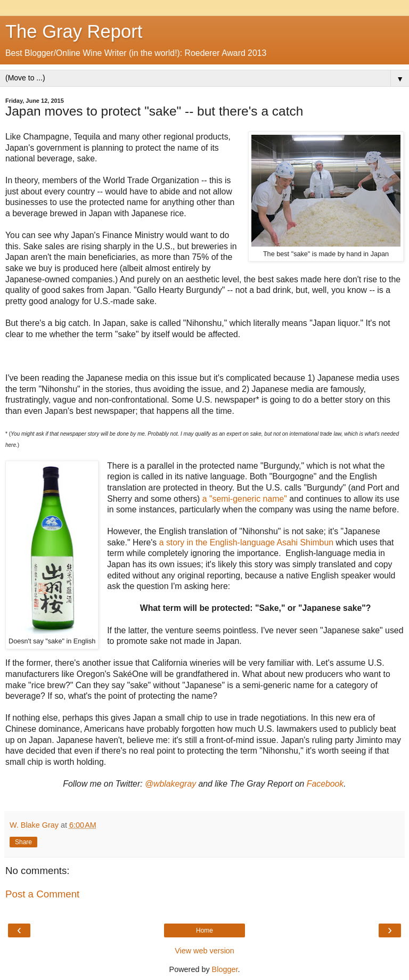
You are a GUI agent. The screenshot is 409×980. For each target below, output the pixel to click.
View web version (204, 951)
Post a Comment (42, 894)
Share (23, 842)
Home (204, 930)
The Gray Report (74, 31)
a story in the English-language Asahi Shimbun (246, 542)
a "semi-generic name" (245, 499)
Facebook (325, 784)
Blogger (225, 969)
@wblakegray (170, 784)
